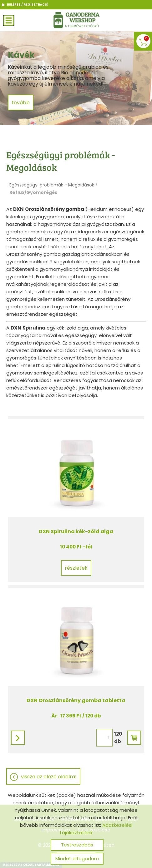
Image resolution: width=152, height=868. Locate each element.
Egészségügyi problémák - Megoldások (52, 185)
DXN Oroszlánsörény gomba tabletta (76, 700)
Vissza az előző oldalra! (49, 777)
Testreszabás (77, 845)
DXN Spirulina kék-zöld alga (76, 531)
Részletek (76, 568)
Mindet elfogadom (77, 858)
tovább (21, 103)
